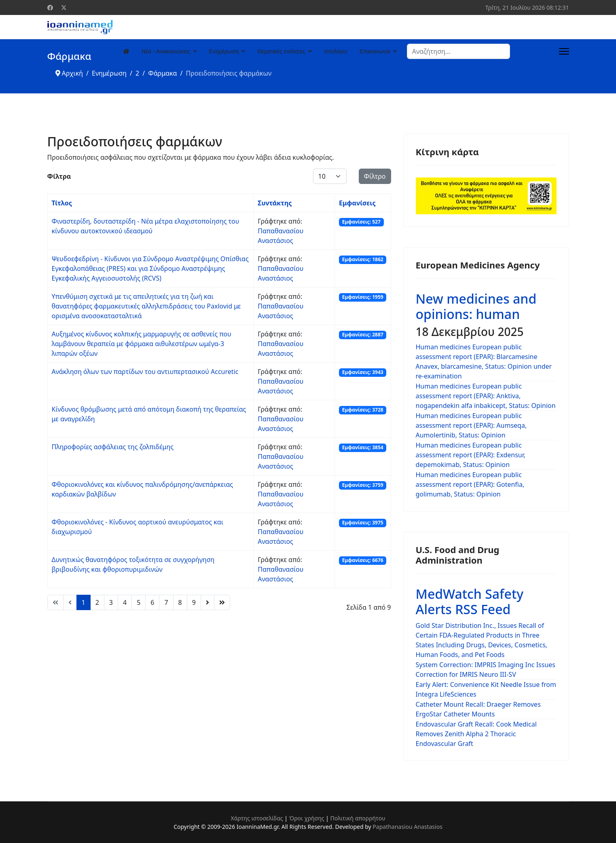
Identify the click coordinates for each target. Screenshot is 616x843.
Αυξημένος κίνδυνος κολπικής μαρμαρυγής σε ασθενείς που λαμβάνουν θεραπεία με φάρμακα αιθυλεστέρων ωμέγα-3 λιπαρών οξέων (142, 344)
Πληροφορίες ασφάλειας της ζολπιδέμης (113, 447)
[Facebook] (50, 7)
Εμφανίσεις (357, 203)
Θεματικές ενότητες (281, 51)
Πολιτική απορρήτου (358, 818)
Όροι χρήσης (307, 818)
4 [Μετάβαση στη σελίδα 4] (125, 602)
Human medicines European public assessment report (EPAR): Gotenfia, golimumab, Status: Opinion (470, 484)
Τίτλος (62, 203)
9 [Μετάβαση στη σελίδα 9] (194, 602)
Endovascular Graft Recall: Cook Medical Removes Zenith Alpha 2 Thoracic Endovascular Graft (476, 734)
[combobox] (458, 51)
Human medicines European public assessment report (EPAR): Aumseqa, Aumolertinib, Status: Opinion (471, 425)
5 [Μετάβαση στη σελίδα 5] (139, 602)
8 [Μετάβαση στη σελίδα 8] (180, 602)
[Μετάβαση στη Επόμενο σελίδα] (207, 602)
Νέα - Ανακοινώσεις (166, 51)
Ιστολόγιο (336, 51)
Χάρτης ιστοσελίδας (257, 818)
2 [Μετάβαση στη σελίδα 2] (97, 602)
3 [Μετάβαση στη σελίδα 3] (111, 602)
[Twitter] (64, 7)
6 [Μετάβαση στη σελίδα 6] (152, 602)
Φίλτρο (375, 176)
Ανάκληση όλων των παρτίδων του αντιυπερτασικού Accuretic (145, 372)
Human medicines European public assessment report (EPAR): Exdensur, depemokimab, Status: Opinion (471, 455)
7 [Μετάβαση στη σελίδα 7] (166, 602)
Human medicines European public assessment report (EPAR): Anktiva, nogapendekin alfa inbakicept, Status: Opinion (486, 396)
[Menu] (564, 51)
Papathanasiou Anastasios (407, 827)
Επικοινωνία (375, 51)
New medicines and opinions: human (476, 306)
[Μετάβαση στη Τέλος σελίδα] (222, 602)
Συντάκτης (275, 203)
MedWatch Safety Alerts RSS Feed (470, 601)
